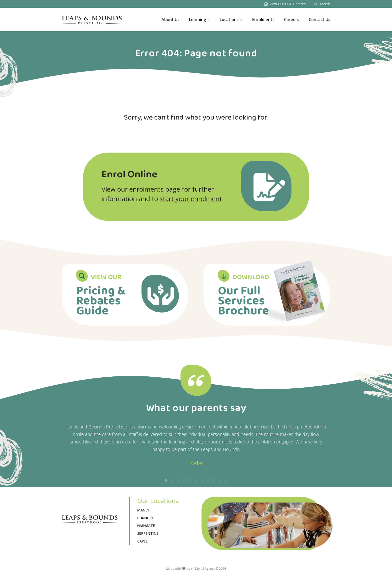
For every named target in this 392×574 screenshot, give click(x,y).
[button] (166, 480)
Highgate (146, 526)
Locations (229, 20)
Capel (142, 541)
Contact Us (319, 20)
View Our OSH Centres (288, 4)
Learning (197, 20)
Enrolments (263, 20)
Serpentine (148, 533)
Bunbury (145, 518)
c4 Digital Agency (203, 569)
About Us (170, 20)
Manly (143, 510)
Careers (292, 20)
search (325, 4)
